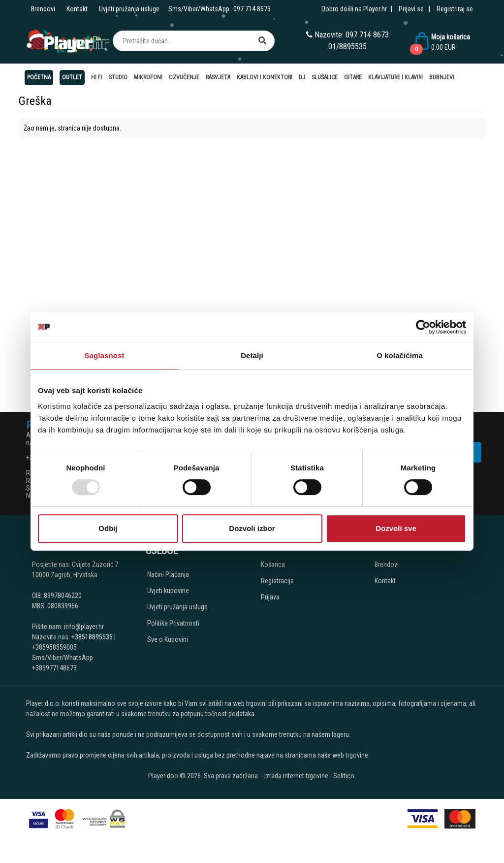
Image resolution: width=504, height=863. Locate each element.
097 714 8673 (252, 9)
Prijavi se (411, 9)
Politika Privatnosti (173, 623)
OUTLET (72, 77)
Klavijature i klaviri (395, 77)
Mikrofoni (148, 77)
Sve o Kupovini (168, 639)
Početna (39, 77)
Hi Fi (97, 77)
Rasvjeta (218, 77)
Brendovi (43, 9)
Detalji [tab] (252, 355)
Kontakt (77, 9)
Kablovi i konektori (265, 77)
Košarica (273, 564)
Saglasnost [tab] (104, 355)
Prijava (270, 597)
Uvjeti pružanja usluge (129, 9)
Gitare (353, 77)
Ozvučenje (184, 77)
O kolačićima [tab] (400, 355)
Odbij (108, 528)
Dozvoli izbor (252, 528)
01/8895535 (347, 47)
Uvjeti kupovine (168, 591)
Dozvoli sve (396, 528)
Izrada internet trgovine (296, 776)
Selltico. (345, 776)
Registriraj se (455, 9)
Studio (118, 77)
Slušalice (325, 77)
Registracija (277, 581)
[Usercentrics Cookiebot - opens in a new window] (423, 327)
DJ (302, 77)
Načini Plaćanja (168, 574)
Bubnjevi (442, 77)
